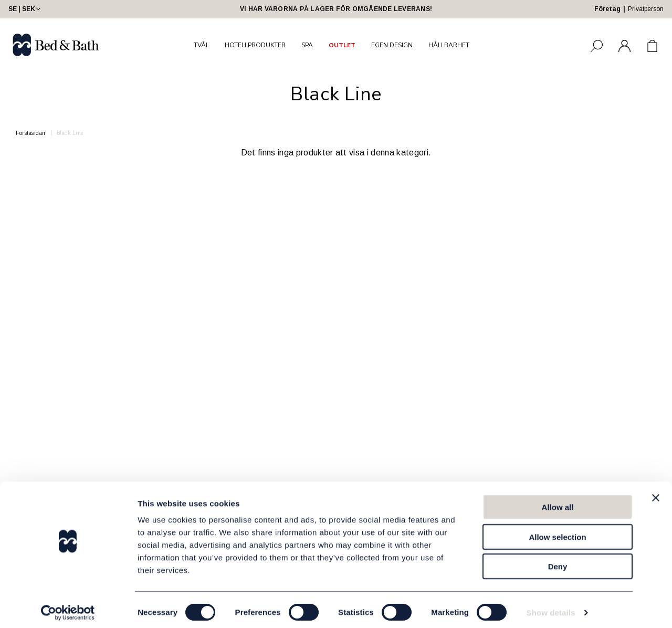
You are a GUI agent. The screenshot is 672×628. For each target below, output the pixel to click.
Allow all (558, 502)
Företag (607, 9)
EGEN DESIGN (392, 45)
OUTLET (342, 45)
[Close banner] (656, 493)
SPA (307, 45)
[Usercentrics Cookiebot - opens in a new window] (68, 608)
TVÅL (201, 45)
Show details (551, 607)
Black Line (70, 133)
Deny (558, 561)
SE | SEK (25, 9)
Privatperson (646, 9)
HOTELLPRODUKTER (255, 45)
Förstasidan (31, 133)
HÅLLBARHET (449, 45)
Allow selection (557, 532)
